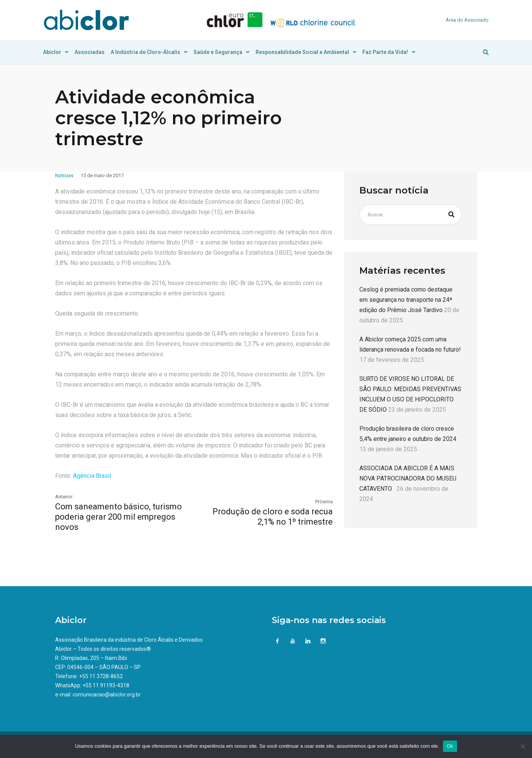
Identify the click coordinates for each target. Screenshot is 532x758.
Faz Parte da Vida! (389, 52)
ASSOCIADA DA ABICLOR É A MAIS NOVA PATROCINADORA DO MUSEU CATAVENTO (408, 478)
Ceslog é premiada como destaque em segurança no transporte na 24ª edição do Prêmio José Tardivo (406, 300)
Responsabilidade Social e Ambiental (306, 52)
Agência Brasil (92, 476)
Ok (450, 746)
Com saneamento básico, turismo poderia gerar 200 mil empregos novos (118, 517)
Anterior (64, 497)
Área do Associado (467, 20)
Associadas (90, 52)
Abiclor (56, 52)
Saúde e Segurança (222, 52)
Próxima (324, 502)
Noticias (64, 175)
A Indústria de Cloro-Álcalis (149, 52)
